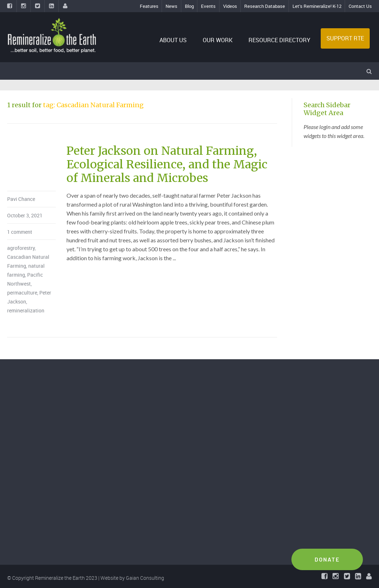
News (171, 6)
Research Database (265, 6)
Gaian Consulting (145, 578)
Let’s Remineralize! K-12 (317, 6)
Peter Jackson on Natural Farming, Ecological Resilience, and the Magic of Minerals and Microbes (167, 165)
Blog (189, 6)
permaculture (22, 293)
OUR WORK (218, 40)
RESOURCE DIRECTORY (279, 40)
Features (149, 6)
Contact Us (360, 6)
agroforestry (21, 248)
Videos (230, 6)
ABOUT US (173, 40)
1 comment (20, 232)
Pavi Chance (21, 199)
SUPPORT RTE (345, 38)
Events (208, 6)
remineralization (26, 310)
